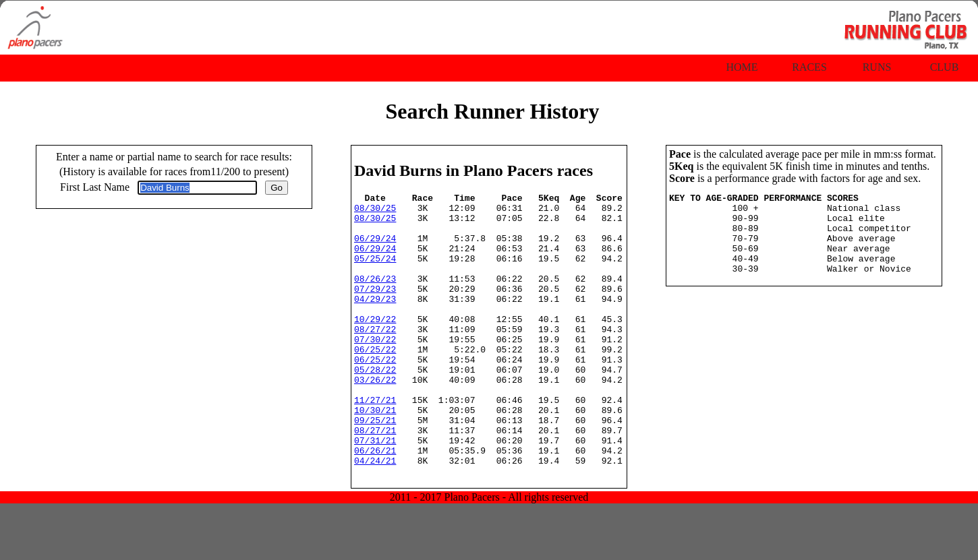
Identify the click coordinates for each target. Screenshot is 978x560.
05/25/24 (375, 272)
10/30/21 (375, 454)
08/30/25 (375, 212)
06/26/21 (375, 503)
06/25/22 (375, 381)
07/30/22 (375, 369)
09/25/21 (375, 466)
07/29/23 (375, 309)
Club (945, 67)
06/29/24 (375, 248)
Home (742, 67)
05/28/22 (375, 406)
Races (809, 67)
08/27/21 (375, 478)
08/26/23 (375, 297)
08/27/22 (375, 357)
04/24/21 (375, 515)
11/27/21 (375, 442)
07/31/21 (375, 491)
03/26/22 (375, 418)
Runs (877, 67)
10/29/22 (375, 345)
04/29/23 (375, 321)
